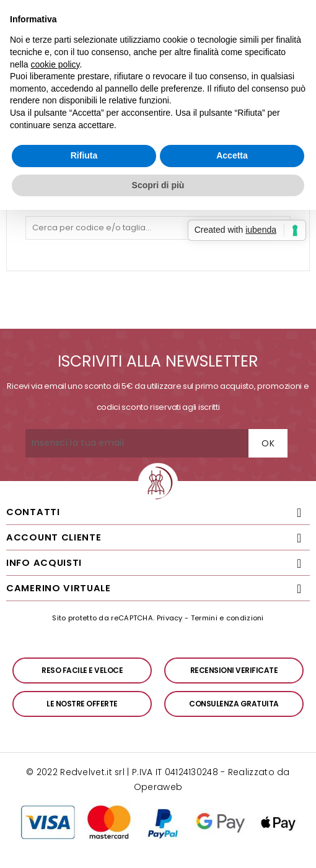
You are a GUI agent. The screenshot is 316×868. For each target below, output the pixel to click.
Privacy (170, 618)
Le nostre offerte (82, 704)
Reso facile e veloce (82, 670)
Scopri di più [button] (158, 185)
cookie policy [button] (55, 64)
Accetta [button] (232, 155)
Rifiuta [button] (84, 155)
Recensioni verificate (234, 670)
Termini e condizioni (227, 618)
